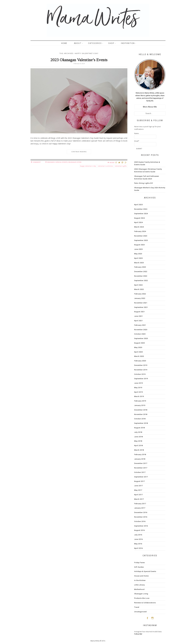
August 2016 (139, 530)
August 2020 (139, 343)
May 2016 (138, 544)
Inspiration (128, 43)
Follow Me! (138, 634)
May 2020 (138, 347)
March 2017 (139, 499)
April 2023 (138, 258)
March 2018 (139, 450)
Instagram (152, 618)
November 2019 (141, 370)
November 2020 (141, 330)
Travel (137, 607)
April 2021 (138, 321)
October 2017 (140, 472)
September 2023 (141, 240)
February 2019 (140, 401)
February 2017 (140, 504)
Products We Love (142, 598)
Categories (95, 43)
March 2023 (139, 263)
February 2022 (140, 294)
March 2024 (139, 227)
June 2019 (138, 383)
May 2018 (138, 441)
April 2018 (138, 446)
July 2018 (138, 432)
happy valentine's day (88, 166)
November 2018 (141, 414)
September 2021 (141, 307)
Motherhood (139, 589)
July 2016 (138, 535)
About (78, 43)
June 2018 (138, 437)
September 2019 (141, 379)
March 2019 (139, 396)
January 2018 (140, 459)
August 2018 (139, 428)
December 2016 (141, 512)
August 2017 (139, 481)
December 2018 (141, 410)
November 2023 (141, 236)
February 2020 (140, 361)
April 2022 (138, 285)
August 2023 (139, 245)
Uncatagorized (140, 612)
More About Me (150, 107)
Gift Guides (139, 567)
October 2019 (140, 374)
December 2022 (141, 272)
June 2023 (138, 249)
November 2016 (141, 517)
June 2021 (138, 316)
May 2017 (138, 490)
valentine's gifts (121, 166)
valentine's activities (105, 166)
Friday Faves (139, 563)
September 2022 (141, 280)
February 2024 (140, 231)
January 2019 (140, 405)
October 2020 (140, 334)
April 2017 (138, 495)
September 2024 (141, 214)
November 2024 (141, 209)
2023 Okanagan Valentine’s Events (79, 60)
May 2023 (138, 254)
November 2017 (141, 468)
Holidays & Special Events (57, 162)
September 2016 (141, 526)
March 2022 (139, 289)
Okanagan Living (75, 162)
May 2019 (138, 388)
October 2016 (140, 521)
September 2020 (141, 338)
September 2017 (141, 477)
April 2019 (138, 392)
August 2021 (139, 312)
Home (64, 43)
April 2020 (138, 352)
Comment (37, 162)
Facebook (147, 618)
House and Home (141, 576)
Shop (111, 43)
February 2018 (140, 454)
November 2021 (141, 303)
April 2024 (138, 222)
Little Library (139, 585)
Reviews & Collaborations (145, 603)
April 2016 (138, 548)
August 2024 (139, 218)
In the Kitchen (140, 580)
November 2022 (141, 276)
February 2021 (140, 325)
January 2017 (140, 508)
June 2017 (138, 486)
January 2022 (140, 298)
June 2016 (138, 539)
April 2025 (138, 205)
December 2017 (141, 463)
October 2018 (140, 419)
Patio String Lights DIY (144, 183)
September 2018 (141, 423)
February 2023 (140, 267)
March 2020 (139, 356)
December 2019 (141, 365)
